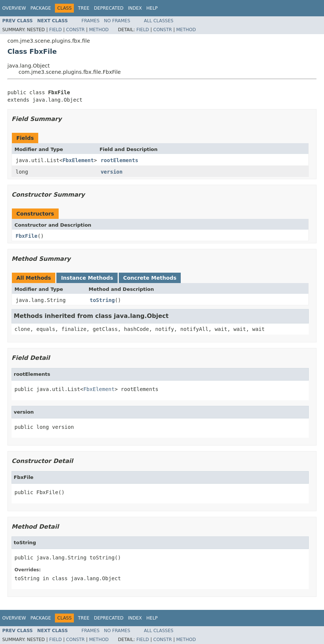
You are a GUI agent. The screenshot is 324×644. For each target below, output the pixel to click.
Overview (14, 8)
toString (102, 300)
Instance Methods (87, 278)
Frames (91, 21)
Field (55, 30)
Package (41, 8)
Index (135, 8)
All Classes (159, 21)
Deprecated (109, 8)
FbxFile (27, 236)
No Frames (117, 21)
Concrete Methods (150, 278)
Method (99, 30)
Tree (84, 8)
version (112, 172)
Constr (75, 30)
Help (152, 8)
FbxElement (78, 160)
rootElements (119, 160)
